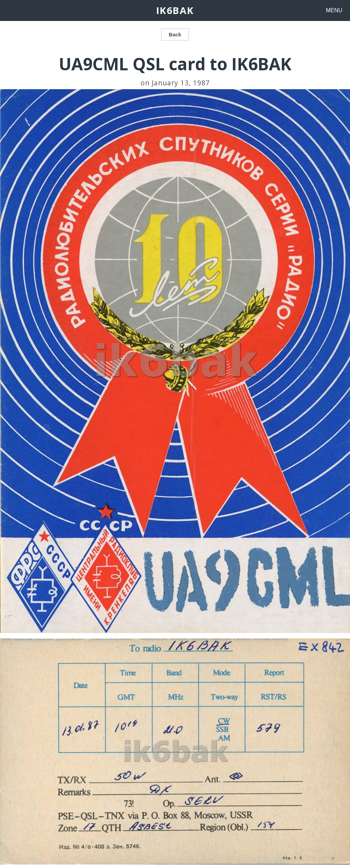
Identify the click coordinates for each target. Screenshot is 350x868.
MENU (334, 10)
